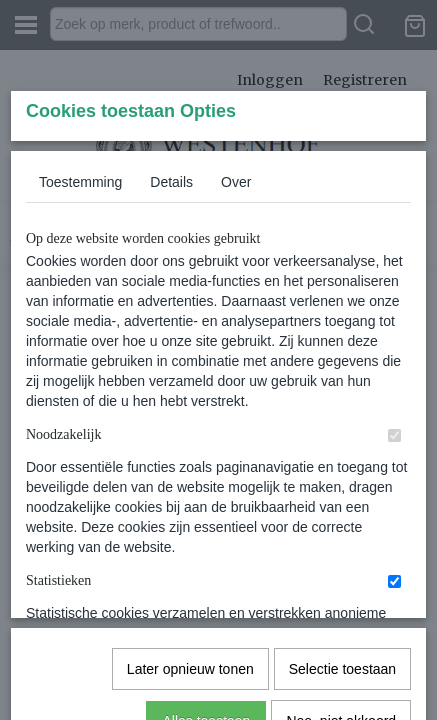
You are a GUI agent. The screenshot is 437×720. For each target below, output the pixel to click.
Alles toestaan (206, 648)
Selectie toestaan (342, 596)
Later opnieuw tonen (190, 596)
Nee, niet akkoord (341, 648)
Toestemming (80, 331)
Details (171, 331)
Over (236, 331)
